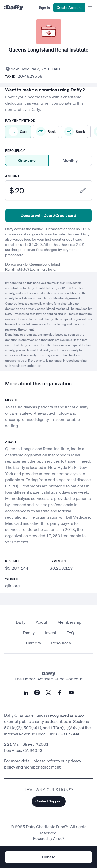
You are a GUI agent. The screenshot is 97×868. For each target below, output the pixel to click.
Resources (61, 643)
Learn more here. (43, 269)
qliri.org (12, 586)
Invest (51, 633)
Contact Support (49, 801)
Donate (49, 857)
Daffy (21, 622)
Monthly (70, 160)
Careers (33, 643)
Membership (69, 622)
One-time (27, 160)
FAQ (70, 633)
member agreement (42, 767)
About (41, 622)
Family (29, 633)
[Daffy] (13, 8)
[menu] (89, 8)
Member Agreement (67, 298)
